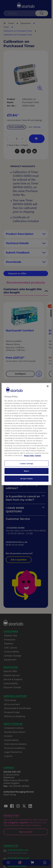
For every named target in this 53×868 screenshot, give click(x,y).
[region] (26, 434)
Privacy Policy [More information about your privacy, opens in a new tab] (29, 456)
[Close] (48, 386)
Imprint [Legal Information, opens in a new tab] (38, 456)
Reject (26, 471)
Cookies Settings (26, 463)
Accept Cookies (27, 479)
